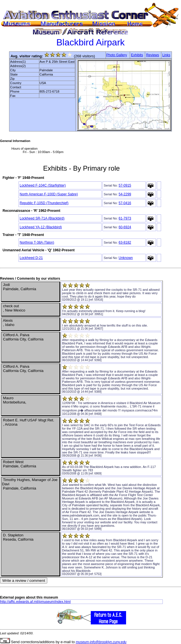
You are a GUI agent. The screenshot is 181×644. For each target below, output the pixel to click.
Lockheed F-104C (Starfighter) (43, 185)
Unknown (126, 258)
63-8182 (125, 242)
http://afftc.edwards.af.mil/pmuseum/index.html (35, 602)
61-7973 (125, 218)
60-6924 (125, 227)
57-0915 (125, 185)
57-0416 (125, 203)
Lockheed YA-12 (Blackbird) (41, 227)
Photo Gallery (117, 55)
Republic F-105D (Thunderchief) (44, 203)
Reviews (152, 55)
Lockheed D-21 (31, 258)
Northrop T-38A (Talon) (37, 242)
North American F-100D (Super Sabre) (49, 194)
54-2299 (125, 194)
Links (166, 55)
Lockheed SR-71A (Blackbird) (42, 218)
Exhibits (137, 55)
